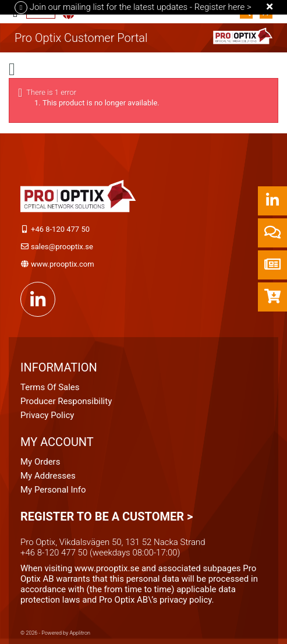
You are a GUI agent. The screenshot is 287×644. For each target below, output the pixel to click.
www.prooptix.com (63, 264)
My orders (40, 462)
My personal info (53, 490)
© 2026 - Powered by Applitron (55, 633)
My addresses (48, 476)
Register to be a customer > (107, 516)
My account (57, 442)
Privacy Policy (47, 415)
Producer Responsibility (66, 401)
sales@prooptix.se (62, 247)
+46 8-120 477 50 (60, 229)
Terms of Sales (50, 387)
